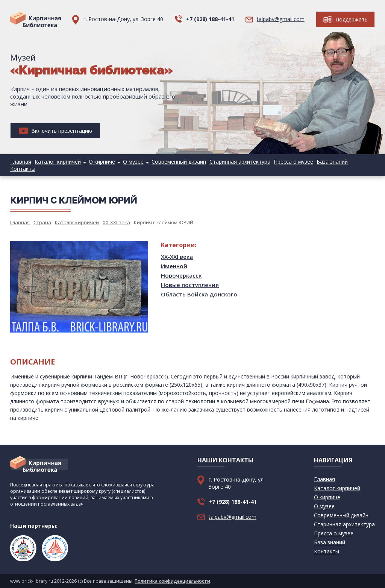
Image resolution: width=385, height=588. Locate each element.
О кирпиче (102, 162)
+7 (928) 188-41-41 (210, 19)
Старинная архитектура (240, 162)
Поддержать (345, 19)
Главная (21, 162)
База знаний (332, 162)
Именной (174, 266)
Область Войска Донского (199, 294)
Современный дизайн (179, 162)
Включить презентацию (55, 131)
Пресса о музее (293, 162)
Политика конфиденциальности (172, 581)
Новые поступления (190, 285)
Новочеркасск (181, 275)
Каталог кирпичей (58, 162)
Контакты (23, 169)
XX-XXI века (177, 257)
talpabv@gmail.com (281, 19)
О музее (133, 162)
